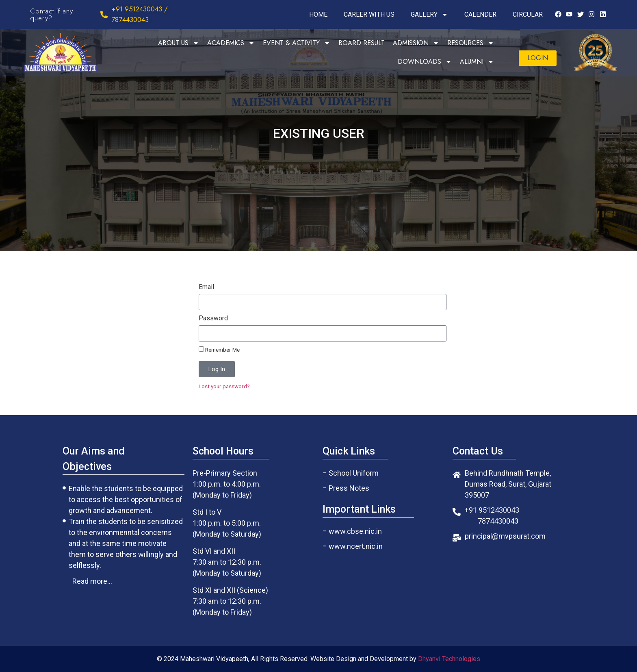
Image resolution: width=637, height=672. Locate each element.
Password (213, 319)
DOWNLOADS (425, 62)
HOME (318, 14)
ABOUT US (179, 43)
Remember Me (219, 350)
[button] (538, 58)
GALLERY (429, 15)
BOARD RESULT (362, 43)
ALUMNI (477, 62)
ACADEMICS (231, 43)
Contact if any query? (52, 14)
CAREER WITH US (369, 14)
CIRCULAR (528, 14)
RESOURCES (471, 43)
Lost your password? (224, 386)
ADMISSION (416, 43)
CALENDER (480, 14)
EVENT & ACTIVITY (297, 43)
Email (206, 287)
